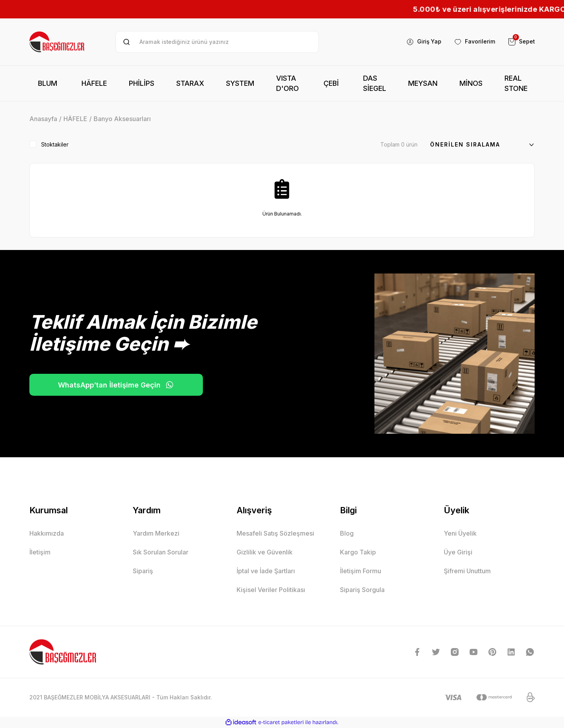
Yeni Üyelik (460, 533)
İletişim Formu (361, 571)
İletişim (40, 552)
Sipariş (143, 571)
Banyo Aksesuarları (122, 119)
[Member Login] (424, 42)
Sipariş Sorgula (362, 590)
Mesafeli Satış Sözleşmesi (275, 533)
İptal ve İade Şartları (266, 571)
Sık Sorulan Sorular (161, 552)
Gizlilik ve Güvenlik (265, 552)
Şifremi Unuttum (467, 571)
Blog (347, 533)
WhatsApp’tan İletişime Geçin (110, 385)
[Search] (217, 42)
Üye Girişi (458, 552)
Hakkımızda (47, 533)
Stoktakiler (55, 144)
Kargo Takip (358, 552)
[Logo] (57, 42)
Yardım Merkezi (156, 533)
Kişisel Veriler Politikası (271, 590)
